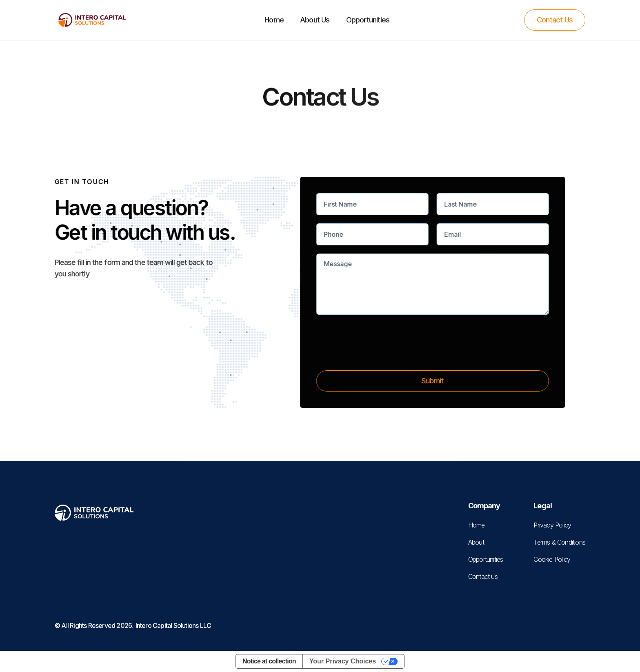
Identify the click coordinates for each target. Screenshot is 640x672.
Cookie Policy (552, 559)
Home (274, 20)
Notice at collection (269, 661)
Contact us (483, 576)
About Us (315, 20)
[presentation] (380, 351)
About (476, 542)
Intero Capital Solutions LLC (173, 625)
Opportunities (368, 20)
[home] (92, 20)
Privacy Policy (552, 525)
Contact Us (555, 20)
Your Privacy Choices (343, 661)
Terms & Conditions (559, 542)
